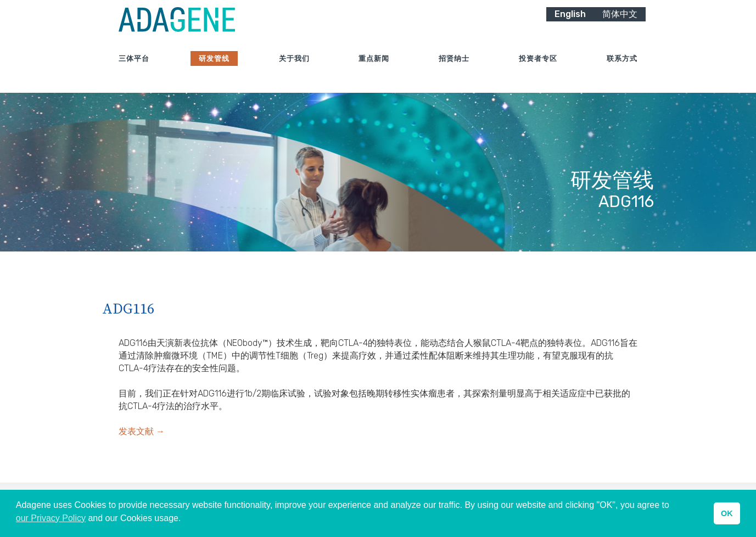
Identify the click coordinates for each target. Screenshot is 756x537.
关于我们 (294, 71)
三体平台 (134, 71)
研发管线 (214, 71)
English (570, 26)
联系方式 (622, 71)
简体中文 (620, 26)
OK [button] (727, 513)
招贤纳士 (454, 71)
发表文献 (142, 431)
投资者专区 (538, 71)
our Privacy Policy (51, 518)
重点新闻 (374, 71)
